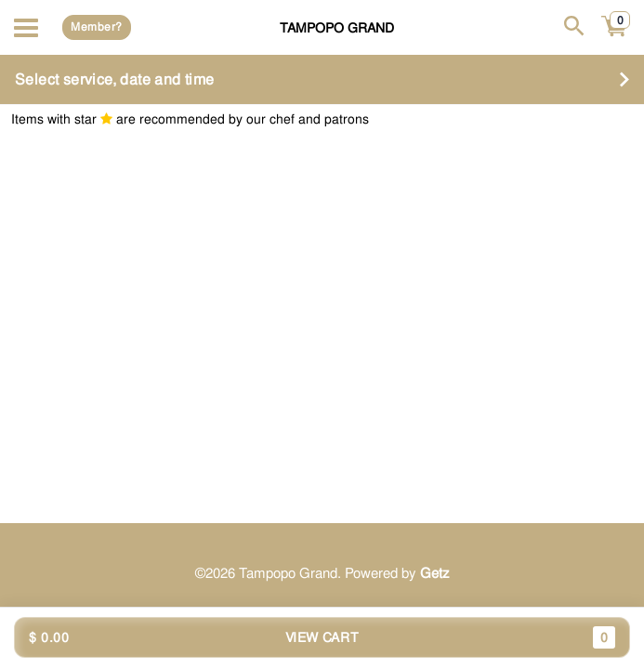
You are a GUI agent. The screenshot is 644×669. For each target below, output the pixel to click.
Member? (96, 27)
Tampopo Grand (337, 27)
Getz (435, 573)
